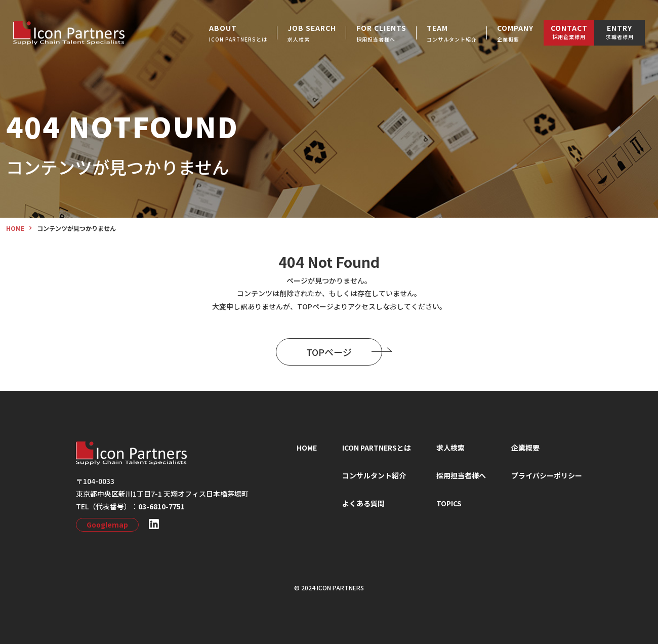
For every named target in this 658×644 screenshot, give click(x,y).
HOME (307, 448)
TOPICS (449, 503)
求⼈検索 (450, 448)
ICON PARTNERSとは (377, 448)
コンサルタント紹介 (374, 475)
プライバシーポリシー (547, 475)
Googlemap (107, 525)
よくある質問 (363, 503)
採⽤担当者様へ (461, 475)
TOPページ (344, 352)
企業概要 (525, 448)
